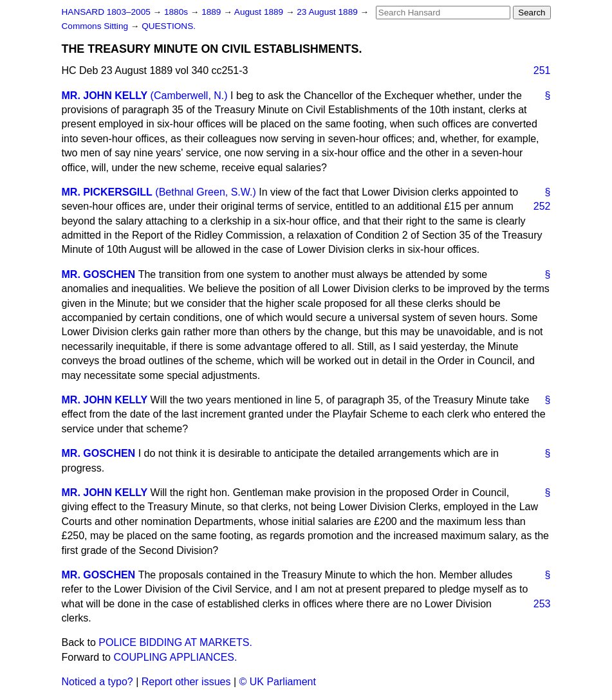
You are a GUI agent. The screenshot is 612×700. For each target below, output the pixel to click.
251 (542, 70)
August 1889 (260, 12)
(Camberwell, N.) (189, 96)
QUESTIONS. (169, 26)
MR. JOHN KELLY (105, 96)
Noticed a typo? (97, 682)
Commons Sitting (96, 26)
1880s (177, 12)
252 (542, 206)
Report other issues (186, 682)
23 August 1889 (328, 12)
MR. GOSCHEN (99, 274)
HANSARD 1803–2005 (106, 12)
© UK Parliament (278, 682)
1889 (212, 12)
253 (542, 604)
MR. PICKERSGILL (107, 192)
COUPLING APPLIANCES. (175, 657)
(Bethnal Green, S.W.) (206, 192)
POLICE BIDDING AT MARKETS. (175, 642)
